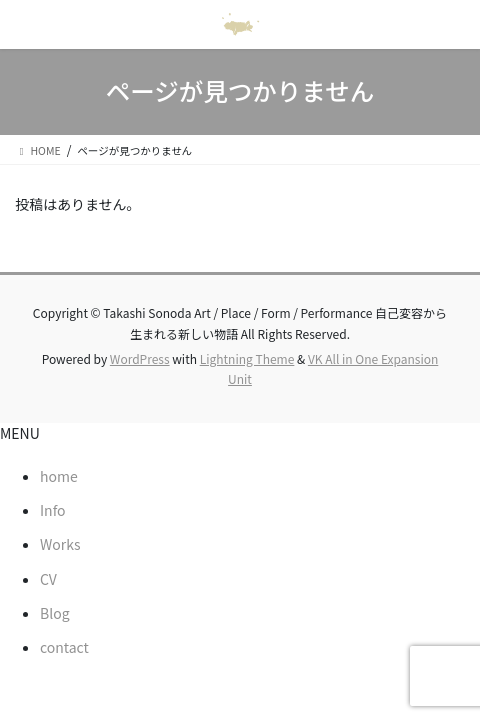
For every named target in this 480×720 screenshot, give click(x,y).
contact (64, 647)
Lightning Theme (247, 358)
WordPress (140, 358)
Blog (55, 613)
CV (48, 579)
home (59, 476)
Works (60, 544)
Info (52, 510)
